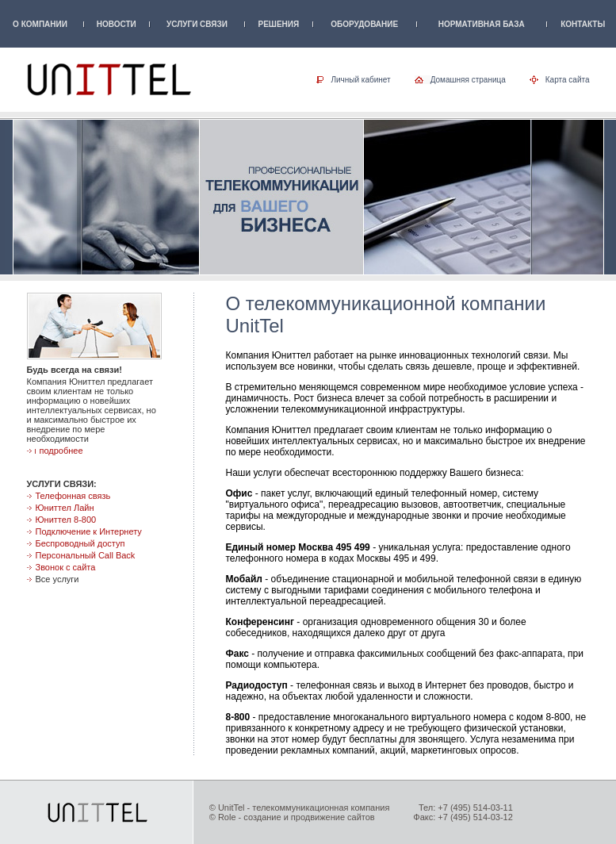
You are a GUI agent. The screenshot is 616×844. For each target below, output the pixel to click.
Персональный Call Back (86, 555)
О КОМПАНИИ (40, 24)
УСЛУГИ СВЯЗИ (197, 24)
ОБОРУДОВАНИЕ (364, 24)
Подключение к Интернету (89, 531)
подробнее (61, 451)
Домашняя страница (468, 80)
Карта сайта (568, 80)
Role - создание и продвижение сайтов (297, 817)
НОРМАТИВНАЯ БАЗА (482, 24)
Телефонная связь (73, 496)
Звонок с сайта (66, 567)
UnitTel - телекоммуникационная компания (304, 808)
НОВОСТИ (117, 24)
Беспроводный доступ (80, 543)
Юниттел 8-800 (66, 520)
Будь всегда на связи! (75, 370)
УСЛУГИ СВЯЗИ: (62, 484)
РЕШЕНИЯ (279, 24)
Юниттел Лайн (65, 508)
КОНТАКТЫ (583, 24)
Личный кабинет (360, 80)
